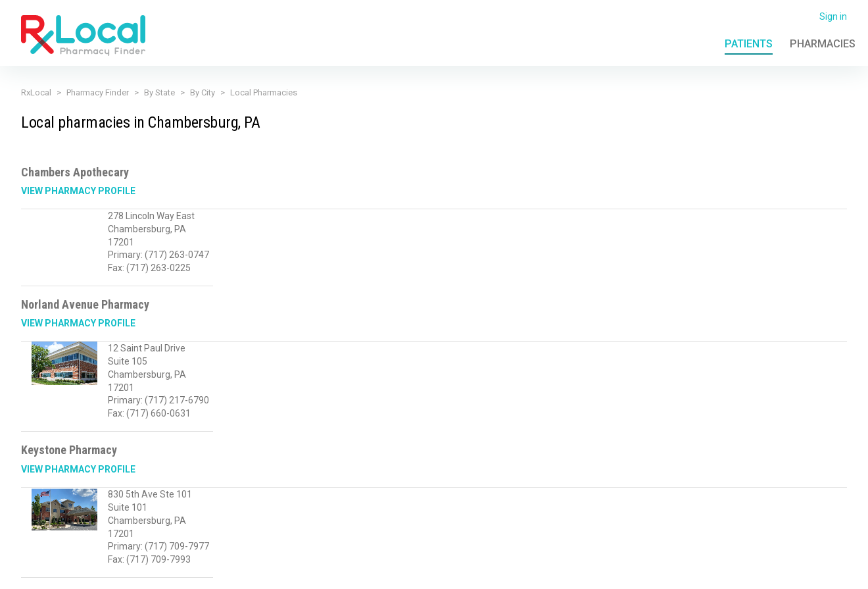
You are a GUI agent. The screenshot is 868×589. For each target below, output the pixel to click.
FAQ (666, 571)
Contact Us (709, 571)
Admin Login (620, 571)
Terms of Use (310, 571)
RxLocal (36, 92)
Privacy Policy (243, 571)
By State (159, 92)
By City (203, 92)
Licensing (369, 571)
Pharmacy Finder (98, 92)
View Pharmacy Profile (78, 191)
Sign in (833, 16)
